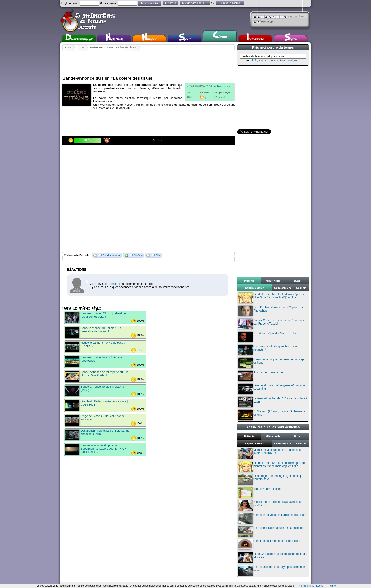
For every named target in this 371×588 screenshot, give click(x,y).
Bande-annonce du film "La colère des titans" (113, 48)
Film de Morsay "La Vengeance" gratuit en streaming (272, 389)
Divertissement (79, 39)
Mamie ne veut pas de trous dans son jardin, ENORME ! (270, 454)
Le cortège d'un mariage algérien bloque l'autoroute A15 (271, 480)
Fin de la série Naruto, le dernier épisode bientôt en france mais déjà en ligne (272, 298)
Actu (254, 60)
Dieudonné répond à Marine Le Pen (268, 337)
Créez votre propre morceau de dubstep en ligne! (271, 363)
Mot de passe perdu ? (195, 3)
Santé (291, 39)
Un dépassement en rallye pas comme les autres (272, 571)
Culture (220, 36)
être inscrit (112, 284)
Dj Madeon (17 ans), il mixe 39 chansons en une (272, 415)
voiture (281, 60)
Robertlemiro (225, 86)
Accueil (68, 48)
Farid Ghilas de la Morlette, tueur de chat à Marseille (273, 558)
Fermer (332, 586)
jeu (273, 60)
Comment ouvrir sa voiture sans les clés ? (272, 519)
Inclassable (255, 39)
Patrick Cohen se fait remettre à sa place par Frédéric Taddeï (272, 324)
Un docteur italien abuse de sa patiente (271, 532)
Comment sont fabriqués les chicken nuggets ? (269, 350)
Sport (185, 39)
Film (158, 255)
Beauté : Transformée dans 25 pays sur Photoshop (271, 311)
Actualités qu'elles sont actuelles (273, 427)
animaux (264, 60)
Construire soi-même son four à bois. (269, 545)
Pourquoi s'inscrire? (230, 3)
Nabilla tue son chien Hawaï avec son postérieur (270, 506)
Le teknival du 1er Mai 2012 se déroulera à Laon (273, 402)
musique (292, 60)
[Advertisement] (149, 61)
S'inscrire (170, 3)
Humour (149, 39)
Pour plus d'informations (310, 586)
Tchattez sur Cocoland (260, 493)
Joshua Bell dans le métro (262, 376)
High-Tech (114, 39)
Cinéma (138, 255)
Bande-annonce (112, 255)
